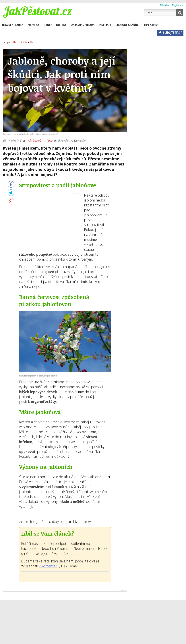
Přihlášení (165, 5)
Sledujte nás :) (170, 33)
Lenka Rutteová (34, 141)
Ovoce (50, 141)
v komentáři (48, 566)
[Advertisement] (50, 222)
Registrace (178, 5)
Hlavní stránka (13, 25)
